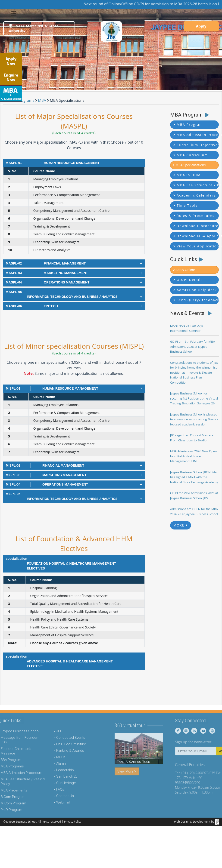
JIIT (48, 731)
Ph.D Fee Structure (60, 744)
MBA (42, 100)
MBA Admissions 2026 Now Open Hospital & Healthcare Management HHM (194, 456)
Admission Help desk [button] (195, 290)
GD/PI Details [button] (188, 280)
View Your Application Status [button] (196, 246)
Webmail (52, 802)
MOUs (50, 757)
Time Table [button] (186, 205)
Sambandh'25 (56, 776)
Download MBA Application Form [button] (196, 236)
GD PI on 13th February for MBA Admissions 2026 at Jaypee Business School (193, 346)
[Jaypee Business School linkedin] (205, 731)
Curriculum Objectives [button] (196, 145)
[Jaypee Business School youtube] (213, 731)
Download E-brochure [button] (196, 226)
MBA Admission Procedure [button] (196, 135)
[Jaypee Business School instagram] (196, 731)
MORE (181, 525)
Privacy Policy (73, 822)
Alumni (50, 763)
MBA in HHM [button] (187, 175)
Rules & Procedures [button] (194, 216)
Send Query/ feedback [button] (196, 300)
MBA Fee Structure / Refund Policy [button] (196, 185)
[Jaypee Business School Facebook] (189, 731)
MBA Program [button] (188, 125)
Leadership (54, 770)
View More (127, 782)
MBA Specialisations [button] (189, 165)
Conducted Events (60, 738)
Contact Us (54, 796)
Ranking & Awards (59, 751)
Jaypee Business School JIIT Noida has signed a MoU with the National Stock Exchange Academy (194, 477)
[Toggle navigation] (13, 13)
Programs (27, 100)
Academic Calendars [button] (195, 195)
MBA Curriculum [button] (191, 155)
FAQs (49, 789)
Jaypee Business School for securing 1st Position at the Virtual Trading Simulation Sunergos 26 (194, 398)
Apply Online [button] (184, 270)
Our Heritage (55, 783)
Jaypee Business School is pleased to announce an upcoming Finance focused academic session (194, 419)
